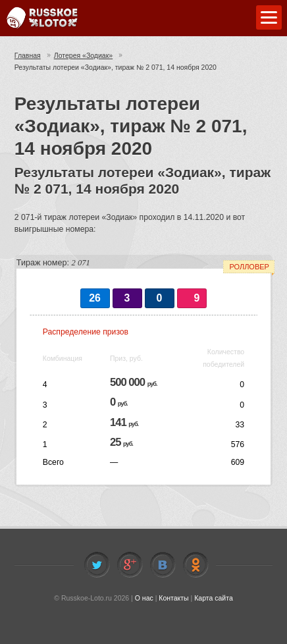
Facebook (130, 565)
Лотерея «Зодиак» (83, 55)
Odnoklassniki (196, 565)
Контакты (173, 598)
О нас (144, 598)
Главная (28, 55)
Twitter (97, 565)
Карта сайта (214, 598)
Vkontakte (163, 565)
